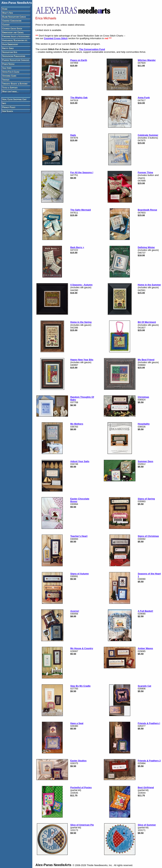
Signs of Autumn (80, 574)
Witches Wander (147, 60)
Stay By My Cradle (80, 686)
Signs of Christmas (148, 536)
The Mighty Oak (79, 98)
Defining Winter (146, 247)
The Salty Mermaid (81, 210)
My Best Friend (146, 360)
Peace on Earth (79, 60)
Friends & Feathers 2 (149, 761)
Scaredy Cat (144, 686)
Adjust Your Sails (80, 461)
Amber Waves (145, 648)
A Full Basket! (145, 611)
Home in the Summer (149, 285)
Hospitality (144, 424)
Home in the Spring (81, 322)
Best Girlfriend (146, 787)
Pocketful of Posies (81, 787)
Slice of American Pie (82, 825)
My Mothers (77, 424)
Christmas (143, 397)
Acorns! (75, 611)
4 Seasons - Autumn (81, 285)
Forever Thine (145, 172)
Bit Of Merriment (147, 322)
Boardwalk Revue (147, 210)
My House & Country (82, 648)
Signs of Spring (146, 499)
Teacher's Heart (79, 536)
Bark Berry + (77, 247)
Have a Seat (77, 723)
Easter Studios (78, 761)
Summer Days (145, 461)
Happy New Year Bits (82, 360)
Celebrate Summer (148, 135)
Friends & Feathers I (149, 723)
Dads (73, 135)
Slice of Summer (147, 825)
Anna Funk (144, 98)
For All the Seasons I (82, 172)
